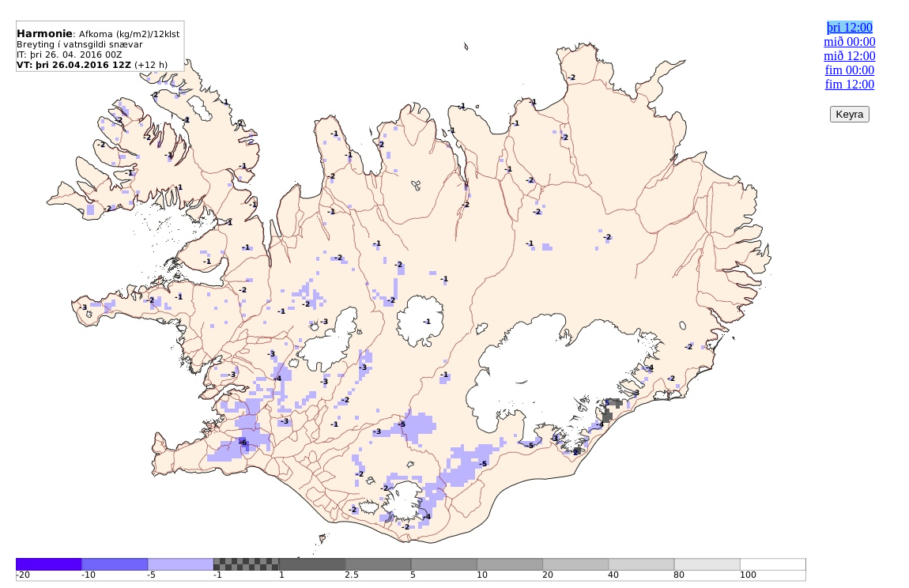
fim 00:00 (850, 70)
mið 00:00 (849, 41)
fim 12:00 (850, 84)
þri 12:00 (850, 27)
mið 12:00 (849, 56)
